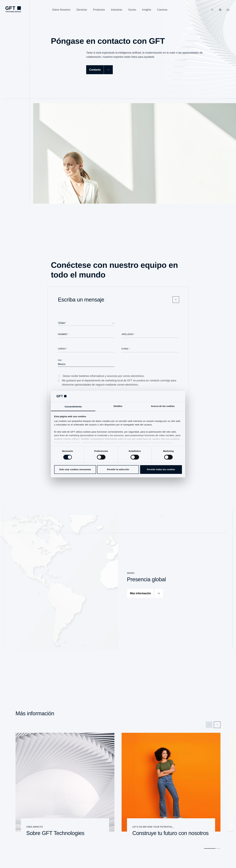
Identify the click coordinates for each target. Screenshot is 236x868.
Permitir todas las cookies (161, 470)
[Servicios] (82, 10)
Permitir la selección (118, 470)
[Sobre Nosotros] (61, 10)
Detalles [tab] (118, 406)
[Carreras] (162, 10)
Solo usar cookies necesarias (75, 470)
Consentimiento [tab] (73, 407)
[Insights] (147, 10)
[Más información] (145, 593)
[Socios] (132, 10)
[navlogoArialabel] (13, 9)
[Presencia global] (118, 582)
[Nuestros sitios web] (220, 10)
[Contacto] (99, 70)
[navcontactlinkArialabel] (228, 10)
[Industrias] (117, 10)
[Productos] (99, 10)
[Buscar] (212, 10)
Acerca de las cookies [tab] (163, 406)
